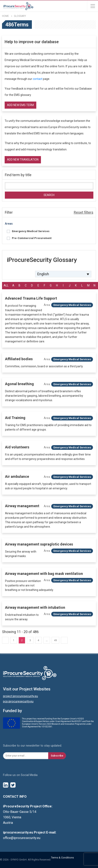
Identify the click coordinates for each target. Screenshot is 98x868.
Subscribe (57, 756)
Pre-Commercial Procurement (32, 238)
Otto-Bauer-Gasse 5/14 (20, 812)
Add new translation (23, 160)
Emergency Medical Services (31, 231)
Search (49, 195)
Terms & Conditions (62, 858)
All (6, 285)
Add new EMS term (20, 105)
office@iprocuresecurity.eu (22, 838)
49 (55, 640)
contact (38, 79)
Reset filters (84, 212)
